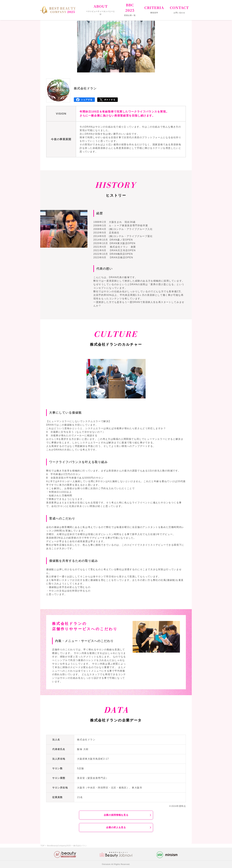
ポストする (110, 100)
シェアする (87, 100)
